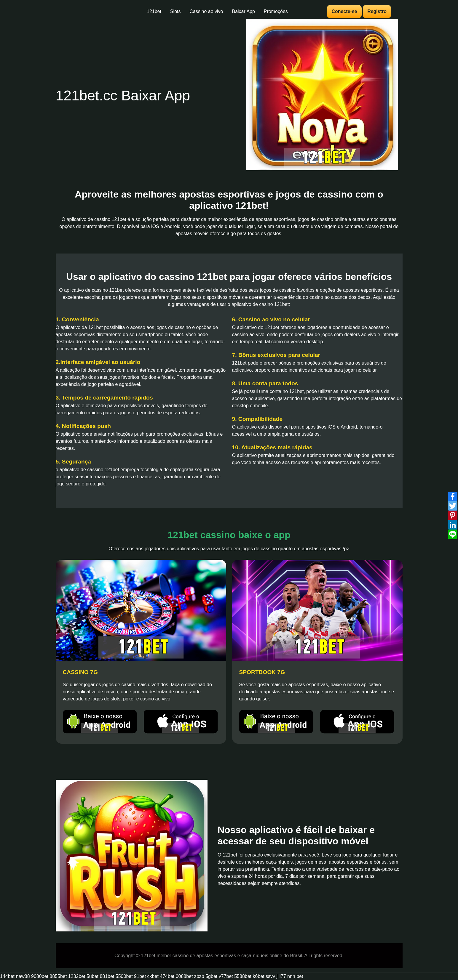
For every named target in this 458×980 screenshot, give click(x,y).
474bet (167, 976)
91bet (140, 976)
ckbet (153, 976)
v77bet (226, 976)
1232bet (77, 976)
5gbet (211, 976)
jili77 (281, 976)
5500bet (124, 976)
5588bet (243, 976)
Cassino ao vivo (206, 11)
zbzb (199, 976)
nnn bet (295, 976)
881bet (107, 976)
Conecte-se (344, 11)
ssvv (270, 976)
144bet (7, 976)
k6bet (259, 976)
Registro (377, 11)
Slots (175, 11)
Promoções (276, 11)
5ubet (92, 976)
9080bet (40, 976)
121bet (154, 11)
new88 (23, 976)
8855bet (58, 976)
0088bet (184, 976)
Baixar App (243, 11)
